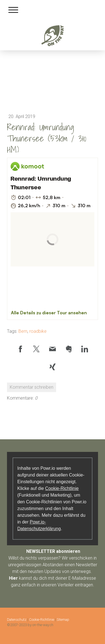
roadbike (38, 331)
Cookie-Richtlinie (62, 488)
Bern (23, 331)
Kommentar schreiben (32, 387)
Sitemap (63, 620)
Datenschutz (17, 620)
